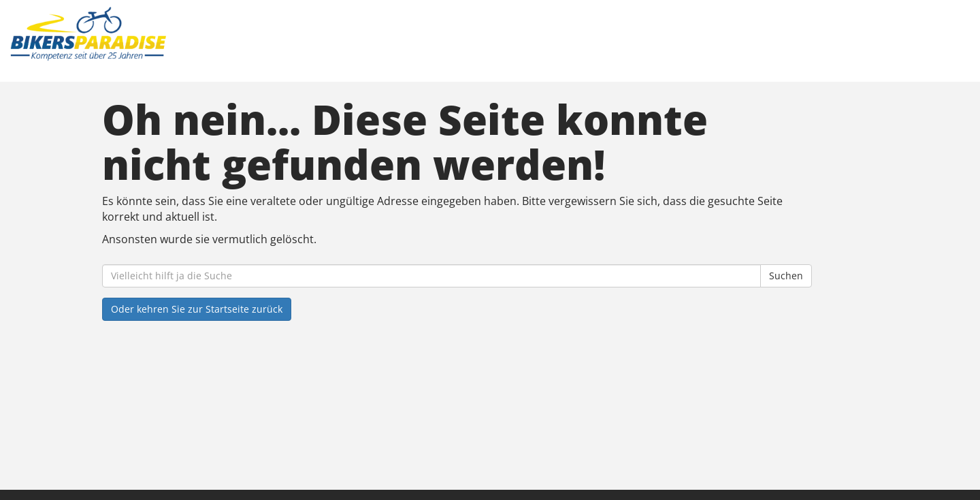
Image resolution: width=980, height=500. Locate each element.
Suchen (786, 276)
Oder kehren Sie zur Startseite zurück (197, 309)
